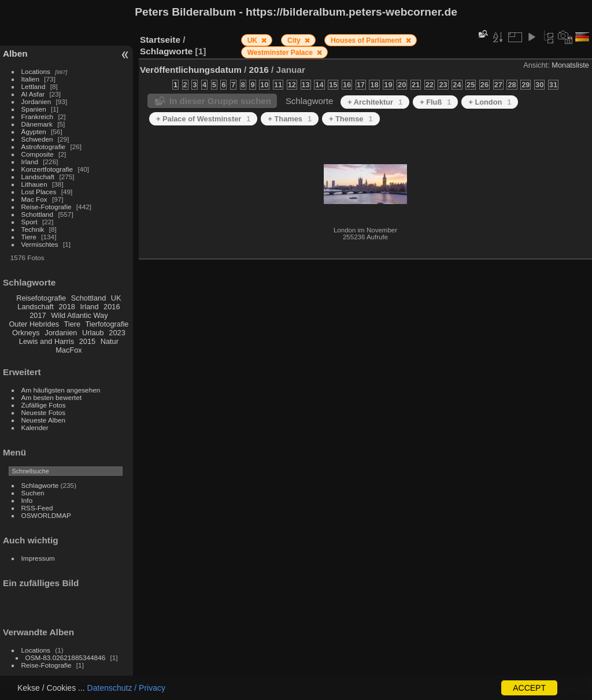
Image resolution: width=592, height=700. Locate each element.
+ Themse (351, 119)
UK (116, 298)
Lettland (34, 86)
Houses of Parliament (367, 40)
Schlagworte (40, 485)
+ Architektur (375, 102)
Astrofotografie (44, 147)
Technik (33, 229)
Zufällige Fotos (44, 405)
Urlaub (93, 333)
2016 (112, 307)
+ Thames (290, 119)
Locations (36, 71)
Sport (29, 222)
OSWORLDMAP (46, 515)
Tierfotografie (107, 324)
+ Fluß (435, 102)
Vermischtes (40, 244)
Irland (30, 162)
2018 (66, 307)
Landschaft (38, 177)
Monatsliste (570, 65)
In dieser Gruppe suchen (220, 101)
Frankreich (38, 116)
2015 (87, 341)
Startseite (160, 40)
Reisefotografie (41, 298)
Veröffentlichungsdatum (191, 70)
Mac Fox (34, 199)
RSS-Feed (37, 508)
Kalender (35, 427)
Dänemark (37, 124)
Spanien (34, 109)
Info (27, 500)
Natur (110, 341)
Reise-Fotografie (47, 207)
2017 (38, 315)
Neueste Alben (44, 420)
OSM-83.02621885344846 (66, 658)
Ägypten (34, 132)
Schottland (38, 214)
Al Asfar (33, 94)
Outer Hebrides (34, 324)
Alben (15, 53)
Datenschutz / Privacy (126, 688)
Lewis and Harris (47, 341)
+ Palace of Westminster (203, 119)
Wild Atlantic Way (79, 315)
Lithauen (34, 184)
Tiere (29, 237)
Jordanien (36, 101)
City (295, 40)
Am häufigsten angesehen (61, 390)
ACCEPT (529, 688)
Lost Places (39, 192)
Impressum (38, 558)
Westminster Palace (281, 53)
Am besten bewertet (52, 397)
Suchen (33, 493)
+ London (490, 102)
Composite (38, 154)
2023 (117, 333)
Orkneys (26, 333)
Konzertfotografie (47, 169)
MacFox (69, 350)
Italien (30, 79)
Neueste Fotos (44, 412)
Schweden (37, 139)
